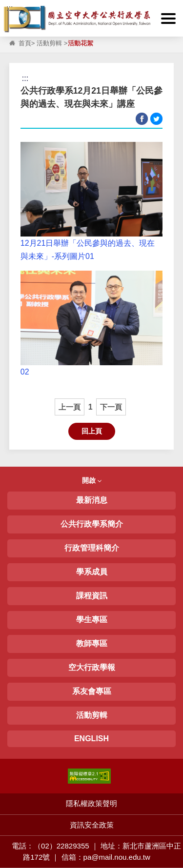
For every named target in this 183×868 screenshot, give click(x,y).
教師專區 (92, 643)
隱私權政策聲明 (91, 803)
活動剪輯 (49, 43)
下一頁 (111, 407)
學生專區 (92, 620)
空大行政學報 (92, 667)
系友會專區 (92, 691)
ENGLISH (91, 739)
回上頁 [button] (92, 431)
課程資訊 (92, 596)
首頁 (25, 43)
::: (10, 8)
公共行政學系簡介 (92, 524)
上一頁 (70, 407)
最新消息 (92, 500)
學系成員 (92, 572)
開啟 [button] (92, 480)
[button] (168, 19)
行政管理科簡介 (92, 548)
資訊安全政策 (92, 825)
